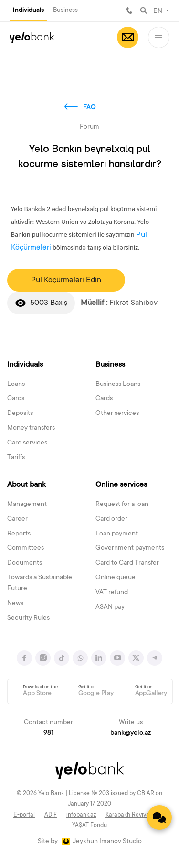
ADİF (51, 815)
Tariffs (16, 458)
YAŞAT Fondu (89, 826)
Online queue (116, 578)
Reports (19, 534)
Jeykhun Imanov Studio (107, 842)
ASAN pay (110, 607)
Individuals (28, 10)
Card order (111, 519)
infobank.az (81, 815)
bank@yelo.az (131, 733)
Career (17, 519)
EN (158, 11)
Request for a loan (122, 505)
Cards (16, 399)
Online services (121, 485)
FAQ (89, 108)
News (15, 604)
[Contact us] (159, 818)
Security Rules (28, 618)
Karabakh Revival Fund (136, 815)
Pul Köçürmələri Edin (66, 280)
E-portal (24, 815)
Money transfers (31, 428)
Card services (27, 443)
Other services (117, 414)
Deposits (20, 414)
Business (65, 10)
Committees (26, 548)
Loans (16, 384)
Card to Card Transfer (127, 563)
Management (27, 505)
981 (129, 10)
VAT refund (112, 593)
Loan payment (117, 534)
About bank (26, 485)
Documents (25, 563)
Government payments (130, 548)
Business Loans (118, 384)
